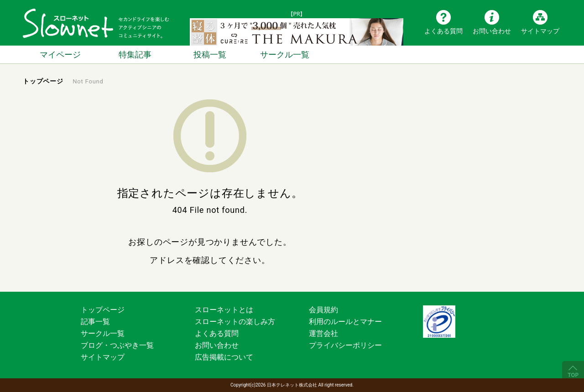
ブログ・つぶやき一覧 (117, 345)
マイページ (60, 54)
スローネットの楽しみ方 (235, 322)
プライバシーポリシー (345, 345)
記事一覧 (95, 322)
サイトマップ (540, 31)
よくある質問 (443, 31)
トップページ (103, 310)
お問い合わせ (492, 31)
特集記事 (135, 54)
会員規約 (323, 310)
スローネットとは (224, 310)
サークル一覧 (285, 54)
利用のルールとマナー (345, 322)
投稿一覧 (210, 54)
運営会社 (323, 333)
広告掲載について (224, 357)
